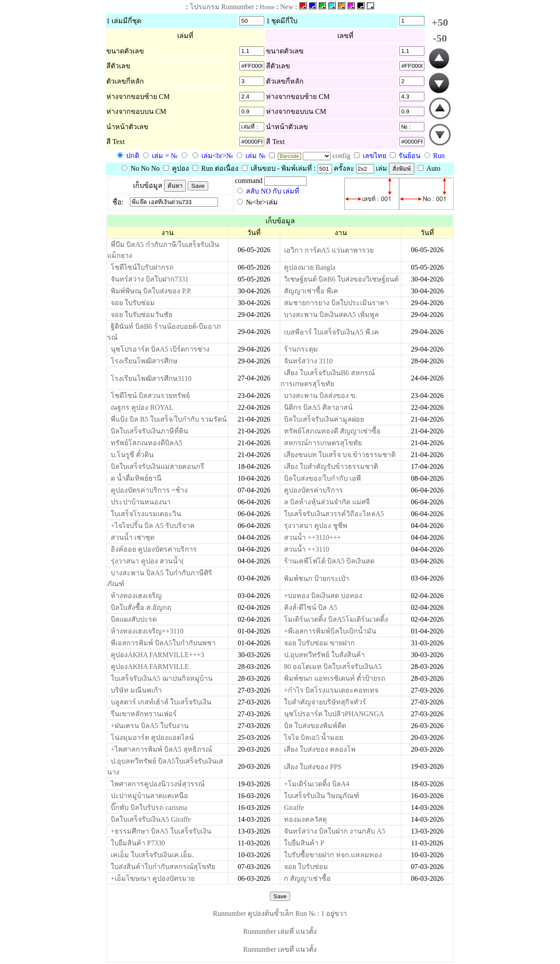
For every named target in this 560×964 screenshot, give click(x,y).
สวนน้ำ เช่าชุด (133, 537)
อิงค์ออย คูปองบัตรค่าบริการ (154, 549)
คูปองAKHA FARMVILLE (150, 667)
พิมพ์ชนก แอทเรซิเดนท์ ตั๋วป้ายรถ (335, 678)
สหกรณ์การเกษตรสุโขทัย (323, 443)
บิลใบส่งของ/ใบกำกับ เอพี (322, 478)
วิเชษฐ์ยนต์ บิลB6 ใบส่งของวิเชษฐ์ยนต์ (341, 279)
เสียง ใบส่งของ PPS (313, 767)
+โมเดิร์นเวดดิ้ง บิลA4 (317, 784)
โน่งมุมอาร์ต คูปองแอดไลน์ (152, 737)
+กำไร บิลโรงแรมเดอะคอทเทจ (331, 690)
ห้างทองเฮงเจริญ (136, 596)
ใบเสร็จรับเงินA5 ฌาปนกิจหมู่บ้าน (162, 678)
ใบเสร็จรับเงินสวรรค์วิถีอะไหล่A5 (334, 514)
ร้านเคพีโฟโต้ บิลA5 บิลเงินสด (329, 561)
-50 (440, 38)
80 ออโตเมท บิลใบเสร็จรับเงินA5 (333, 667)
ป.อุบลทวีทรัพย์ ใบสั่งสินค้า (324, 655)
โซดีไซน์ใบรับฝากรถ (142, 267)
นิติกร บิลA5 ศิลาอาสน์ (318, 407)
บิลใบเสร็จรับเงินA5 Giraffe (151, 819)
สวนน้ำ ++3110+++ (313, 537)
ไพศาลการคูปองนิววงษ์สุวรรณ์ (158, 784)
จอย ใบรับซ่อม (133, 303)
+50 (440, 22)
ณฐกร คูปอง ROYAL (142, 407)
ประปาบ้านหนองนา (141, 502)
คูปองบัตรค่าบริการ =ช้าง (149, 490)
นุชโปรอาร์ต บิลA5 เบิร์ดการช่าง (160, 349)
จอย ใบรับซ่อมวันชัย (142, 315)
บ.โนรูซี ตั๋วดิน (132, 455)
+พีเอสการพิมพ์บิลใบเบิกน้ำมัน (330, 631)
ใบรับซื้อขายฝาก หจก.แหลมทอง (333, 855)
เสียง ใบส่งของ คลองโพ (320, 749)
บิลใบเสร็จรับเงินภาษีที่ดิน (149, 431)
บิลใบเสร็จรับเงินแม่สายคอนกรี (157, 466)
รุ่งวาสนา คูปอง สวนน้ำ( (147, 561)
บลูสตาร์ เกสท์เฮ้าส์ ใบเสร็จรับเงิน (161, 702)
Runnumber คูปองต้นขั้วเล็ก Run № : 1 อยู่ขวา (280, 913)
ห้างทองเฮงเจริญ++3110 (147, 631)
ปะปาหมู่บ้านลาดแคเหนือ (149, 796)
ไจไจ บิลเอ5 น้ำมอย (313, 737)
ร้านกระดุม (301, 349)
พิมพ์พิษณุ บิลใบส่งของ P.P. (151, 291)
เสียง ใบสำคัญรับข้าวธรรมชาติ (331, 466)
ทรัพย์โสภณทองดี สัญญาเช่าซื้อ (332, 431)
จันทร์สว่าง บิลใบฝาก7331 (150, 279)
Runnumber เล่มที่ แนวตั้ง (280, 931)
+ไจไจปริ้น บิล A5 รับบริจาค (153, 526)
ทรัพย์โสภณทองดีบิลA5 (147, 443)
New (287, 7)
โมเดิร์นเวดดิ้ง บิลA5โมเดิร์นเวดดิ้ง (336, 619)
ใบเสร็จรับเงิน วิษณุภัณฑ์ (322, 796)
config (342, 156)
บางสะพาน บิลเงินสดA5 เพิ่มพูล (331, 315)
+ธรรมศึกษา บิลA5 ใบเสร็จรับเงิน (161, 831)
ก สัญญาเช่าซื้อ (307, 878)
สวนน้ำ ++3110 (306, 549)
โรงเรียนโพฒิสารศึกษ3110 (151, 378)
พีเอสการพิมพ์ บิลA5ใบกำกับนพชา (163, 643)
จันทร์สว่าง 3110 (308, 361)
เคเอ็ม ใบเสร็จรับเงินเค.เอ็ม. (152, 855)
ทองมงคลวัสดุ (305, 819)
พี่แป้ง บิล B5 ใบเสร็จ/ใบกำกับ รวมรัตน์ (169, 419)
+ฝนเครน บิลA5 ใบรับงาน (150, 726)
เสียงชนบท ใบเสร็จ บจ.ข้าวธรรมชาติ (340, 455)
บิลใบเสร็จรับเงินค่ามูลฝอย (324, 419)
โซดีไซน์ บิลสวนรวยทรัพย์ (150, 396)
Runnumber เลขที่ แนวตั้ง (280, 949)
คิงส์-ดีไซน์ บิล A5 (311, 607)
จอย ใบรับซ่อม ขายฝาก (319, 643)
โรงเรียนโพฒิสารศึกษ (144, 361)
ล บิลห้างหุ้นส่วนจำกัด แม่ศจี (327, 502)
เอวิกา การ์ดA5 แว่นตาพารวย (329, 250)
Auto (429, 168)
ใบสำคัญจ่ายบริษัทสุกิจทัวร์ (325, 702)
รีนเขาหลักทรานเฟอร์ (144, 714)
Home (267, 7)
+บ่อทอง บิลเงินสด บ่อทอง (323, 596)
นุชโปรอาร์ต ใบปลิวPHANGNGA (334, 714)
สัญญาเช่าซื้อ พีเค (311, 291)
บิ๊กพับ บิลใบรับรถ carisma (149, 807)
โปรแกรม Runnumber (222, 7)
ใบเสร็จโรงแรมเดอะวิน (146, 514)
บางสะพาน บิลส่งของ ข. (320, 396)
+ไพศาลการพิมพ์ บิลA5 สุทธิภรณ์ (161, 749)
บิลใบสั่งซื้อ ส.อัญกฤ (141, 607)
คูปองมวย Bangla (310, 267)
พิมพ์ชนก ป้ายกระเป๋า (317, 579)
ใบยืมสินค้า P (304, 843)
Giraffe (294, 807)
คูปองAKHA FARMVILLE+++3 (157, 655)
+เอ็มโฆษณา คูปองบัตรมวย (153, 878)
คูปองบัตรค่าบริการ (313, 490)
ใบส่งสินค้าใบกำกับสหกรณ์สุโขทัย (163, 867)
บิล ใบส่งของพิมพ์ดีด (315, 726)
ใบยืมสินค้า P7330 (138, 843)
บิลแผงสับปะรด (134, 619)
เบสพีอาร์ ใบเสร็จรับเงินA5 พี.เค (331, 332)
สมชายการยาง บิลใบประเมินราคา (336, 303)
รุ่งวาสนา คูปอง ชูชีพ (316, 526)
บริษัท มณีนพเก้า (136, 690)
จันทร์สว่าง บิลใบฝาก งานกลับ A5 (335, 831)
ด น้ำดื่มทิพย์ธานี (136, 478)
